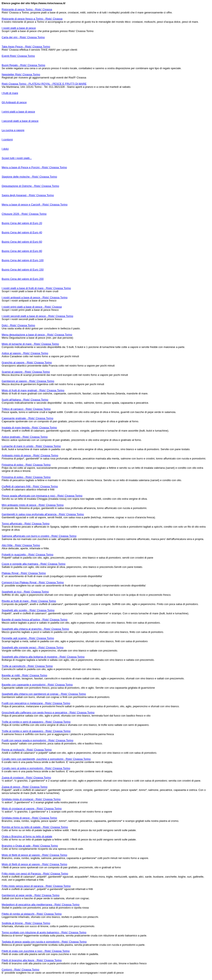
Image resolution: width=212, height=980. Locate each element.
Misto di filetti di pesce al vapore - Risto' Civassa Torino (34, 855)
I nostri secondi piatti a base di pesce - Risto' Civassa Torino (37, 316)
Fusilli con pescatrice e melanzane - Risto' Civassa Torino (36, 703)
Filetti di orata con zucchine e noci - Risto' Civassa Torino (36, 951)
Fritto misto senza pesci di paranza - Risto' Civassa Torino (36, 886)
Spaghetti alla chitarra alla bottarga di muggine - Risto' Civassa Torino (43, 657)
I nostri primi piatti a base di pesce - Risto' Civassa (32, 307)
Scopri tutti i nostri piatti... (17, 158)
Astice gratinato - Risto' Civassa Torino (25, 437)
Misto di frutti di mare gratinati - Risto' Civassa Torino (33, 390)
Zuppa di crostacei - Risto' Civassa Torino (26, 778)
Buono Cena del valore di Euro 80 (22, 251)
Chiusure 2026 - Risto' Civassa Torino (24, 214)
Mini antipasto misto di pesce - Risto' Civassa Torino (33, 505)
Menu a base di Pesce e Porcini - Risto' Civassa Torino (34, 167)
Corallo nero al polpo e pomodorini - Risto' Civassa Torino (36, 768)
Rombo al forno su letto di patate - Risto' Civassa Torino (35, 827)
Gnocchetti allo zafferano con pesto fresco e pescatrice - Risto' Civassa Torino (48, 712)
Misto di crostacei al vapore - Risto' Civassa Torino (32, 809)
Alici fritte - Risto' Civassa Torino (21, 545)
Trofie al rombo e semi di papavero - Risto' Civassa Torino (36, 722)
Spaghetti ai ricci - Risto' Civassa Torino (25, 592)
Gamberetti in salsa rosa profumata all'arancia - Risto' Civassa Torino (43, 514)
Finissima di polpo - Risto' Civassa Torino (26, 465)
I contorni (7, 139)
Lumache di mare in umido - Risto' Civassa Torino (31, 446)
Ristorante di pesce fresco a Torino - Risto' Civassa (32, 19)
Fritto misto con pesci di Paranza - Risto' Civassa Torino (35, 874)
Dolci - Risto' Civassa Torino (18, 325)
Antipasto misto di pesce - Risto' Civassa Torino (30, 455)
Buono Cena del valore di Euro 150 (23, 270)
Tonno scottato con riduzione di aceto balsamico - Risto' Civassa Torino (44, 932)
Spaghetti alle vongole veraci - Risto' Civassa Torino (33, 647)
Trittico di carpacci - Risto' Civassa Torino (26, 409)
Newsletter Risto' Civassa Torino (21, 74)
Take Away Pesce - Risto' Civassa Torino (26, 47)
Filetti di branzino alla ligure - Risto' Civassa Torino (32, 960)
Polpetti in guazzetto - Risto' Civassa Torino (27, 555)
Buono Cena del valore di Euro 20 (22, 223)
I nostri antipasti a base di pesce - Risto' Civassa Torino (35, 297)
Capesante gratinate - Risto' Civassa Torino (27, 418)
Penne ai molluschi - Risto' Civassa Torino (27, 750)
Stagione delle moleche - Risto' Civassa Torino (29, 177)
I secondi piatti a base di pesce (20, 121)
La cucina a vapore (13, 130)
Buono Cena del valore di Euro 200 (23, 279)
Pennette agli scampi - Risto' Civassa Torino (28, 638)
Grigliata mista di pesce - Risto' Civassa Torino (29, 818)
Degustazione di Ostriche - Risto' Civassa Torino (30, 186)
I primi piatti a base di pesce (18, 112)
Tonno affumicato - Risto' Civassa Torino (26, 524)
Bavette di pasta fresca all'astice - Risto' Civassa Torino (35, 620)
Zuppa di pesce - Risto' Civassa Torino (25, 787)
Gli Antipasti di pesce (14, 102)
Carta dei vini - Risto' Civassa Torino (23, 37)
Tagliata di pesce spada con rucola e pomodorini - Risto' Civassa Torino (44, 942)
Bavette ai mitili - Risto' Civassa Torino (24, 675)
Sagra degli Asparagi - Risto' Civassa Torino (28, 195)
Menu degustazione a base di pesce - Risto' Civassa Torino (37, 335)
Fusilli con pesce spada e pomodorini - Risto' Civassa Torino (37, 740)
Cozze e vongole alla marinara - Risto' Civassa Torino (34, 564)
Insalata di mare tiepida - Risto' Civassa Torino (29, 428)
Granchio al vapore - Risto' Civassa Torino (27, 362)
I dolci (5, 149)
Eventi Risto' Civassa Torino (18, 56)
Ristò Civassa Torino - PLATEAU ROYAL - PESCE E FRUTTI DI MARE (44, 84)
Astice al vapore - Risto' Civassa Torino (25, 353)
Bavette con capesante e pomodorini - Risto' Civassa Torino (37, 685)
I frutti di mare (10, 93)
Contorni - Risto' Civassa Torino (20, 970)
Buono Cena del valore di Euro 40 (22, 232)
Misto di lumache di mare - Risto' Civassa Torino (30, 344)
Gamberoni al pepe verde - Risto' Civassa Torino (31, 895)
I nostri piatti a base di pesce (19, 28)
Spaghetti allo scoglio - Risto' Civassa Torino (28, 610)
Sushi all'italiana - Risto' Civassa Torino (25, 400)
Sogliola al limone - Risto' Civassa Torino (26, 923)
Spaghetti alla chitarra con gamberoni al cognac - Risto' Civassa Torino (44, 694)
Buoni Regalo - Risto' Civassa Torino (23, 65)
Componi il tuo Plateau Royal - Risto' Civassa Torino (33, 582)
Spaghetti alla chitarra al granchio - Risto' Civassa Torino (35, 629)
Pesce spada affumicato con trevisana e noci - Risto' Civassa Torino (42, 496)
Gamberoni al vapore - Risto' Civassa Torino (28, 381)
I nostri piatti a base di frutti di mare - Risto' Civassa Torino (36, 288)
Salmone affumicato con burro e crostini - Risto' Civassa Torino (39, 536)
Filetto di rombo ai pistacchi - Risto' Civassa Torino (32, 914)
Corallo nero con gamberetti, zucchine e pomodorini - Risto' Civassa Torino (46, 759)
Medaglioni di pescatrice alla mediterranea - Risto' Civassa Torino (41, 905)
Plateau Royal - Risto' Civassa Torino (24, 573)
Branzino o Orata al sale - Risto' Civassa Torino (30, 846)
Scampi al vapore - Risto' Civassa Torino (26, 372)
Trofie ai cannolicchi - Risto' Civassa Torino (27, 666)
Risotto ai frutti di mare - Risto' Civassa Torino (29, 601)
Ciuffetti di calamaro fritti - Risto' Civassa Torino (30, 486)
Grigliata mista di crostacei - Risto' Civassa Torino (31, 799)
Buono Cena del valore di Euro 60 (22, 242)
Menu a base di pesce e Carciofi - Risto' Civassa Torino (35, 205)
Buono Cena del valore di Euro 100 (23, 260)
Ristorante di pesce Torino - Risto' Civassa (27, 9)
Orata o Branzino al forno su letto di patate (27, 836)
